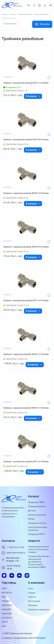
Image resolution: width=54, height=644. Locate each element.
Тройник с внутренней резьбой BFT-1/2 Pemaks (26, 462)
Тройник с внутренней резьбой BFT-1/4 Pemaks (26, 83)
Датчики (32, 511)
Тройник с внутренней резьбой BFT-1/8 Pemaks (26, 301)
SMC (4, 626)
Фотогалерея (34, 601)
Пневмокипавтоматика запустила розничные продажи (38, 550)
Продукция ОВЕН (36, 502)
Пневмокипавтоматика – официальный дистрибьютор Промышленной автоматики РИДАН (39, 562)
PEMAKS (6, 601)
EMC (4, 597)
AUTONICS (7, 618)
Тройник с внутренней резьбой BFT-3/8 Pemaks (26, 140)
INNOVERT (7, 610)
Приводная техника (37, 523)
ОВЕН (4, 589)
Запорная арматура (37, 515)
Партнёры (33, 605)
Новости (32, 597)
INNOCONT (7, 614)
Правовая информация (39, 610)
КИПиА (31, 519)
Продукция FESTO (37, 534)
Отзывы (32, 593)
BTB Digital (40, 638)
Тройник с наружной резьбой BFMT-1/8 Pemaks (26, 193)
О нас (31, 589)
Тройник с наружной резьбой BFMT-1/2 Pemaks (26, 354)
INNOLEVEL (7, 605)
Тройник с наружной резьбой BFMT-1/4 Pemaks (26, 408)
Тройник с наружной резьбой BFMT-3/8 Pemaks (26, 247)
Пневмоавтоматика (37, 507)
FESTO (5, 622)
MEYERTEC (7, 593)
